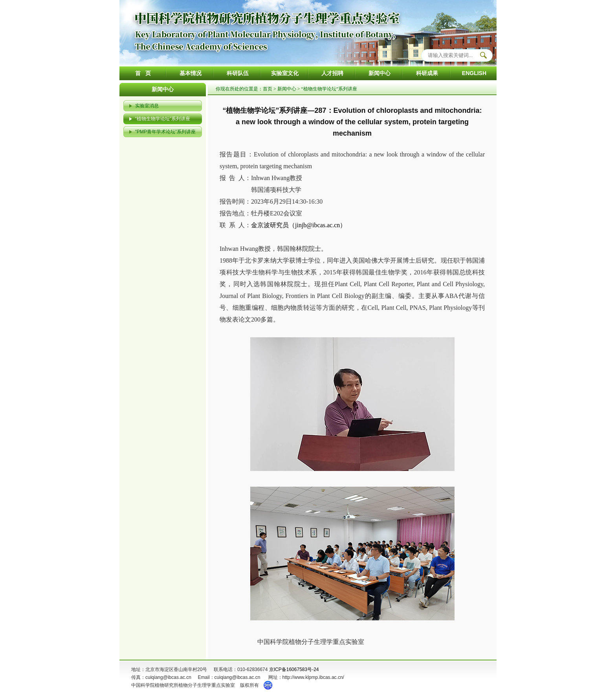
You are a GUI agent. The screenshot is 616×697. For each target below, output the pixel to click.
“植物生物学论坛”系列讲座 (163, 119)
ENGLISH (474, 73)
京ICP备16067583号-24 (294, 669)
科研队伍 (238, 73)
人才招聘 (332, 73)
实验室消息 (147, 106)
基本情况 (191, 73)
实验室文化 (285, 73)
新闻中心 (379, 73)
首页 (268, 89)
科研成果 (427, 73)
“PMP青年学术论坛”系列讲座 (165, 132)
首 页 (143, 73)
